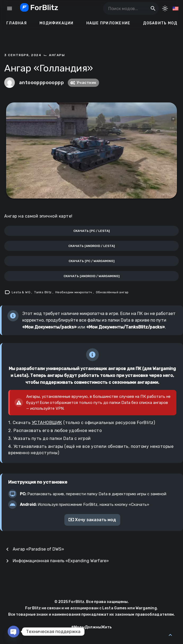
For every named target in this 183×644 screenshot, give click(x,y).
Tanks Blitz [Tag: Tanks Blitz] (43, 292)
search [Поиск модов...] (153, 8)
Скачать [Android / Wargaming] (91, 276)
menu (10, 8)
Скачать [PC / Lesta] (91, 231)
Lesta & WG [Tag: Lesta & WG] (21, 292)
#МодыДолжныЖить (92, 627)
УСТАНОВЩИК (47, 423)
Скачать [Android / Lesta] (91, 246)
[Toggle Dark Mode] (165, 8)
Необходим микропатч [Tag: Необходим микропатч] (74, 292)
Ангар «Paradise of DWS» (38, 549)
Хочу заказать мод (92, 520)
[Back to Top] (170, 635)
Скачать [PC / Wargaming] (91, 261)
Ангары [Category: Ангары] (57, 55)
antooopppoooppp (41, 83)
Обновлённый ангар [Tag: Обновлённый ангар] (112, 292)
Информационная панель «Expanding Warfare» (61, 561)
